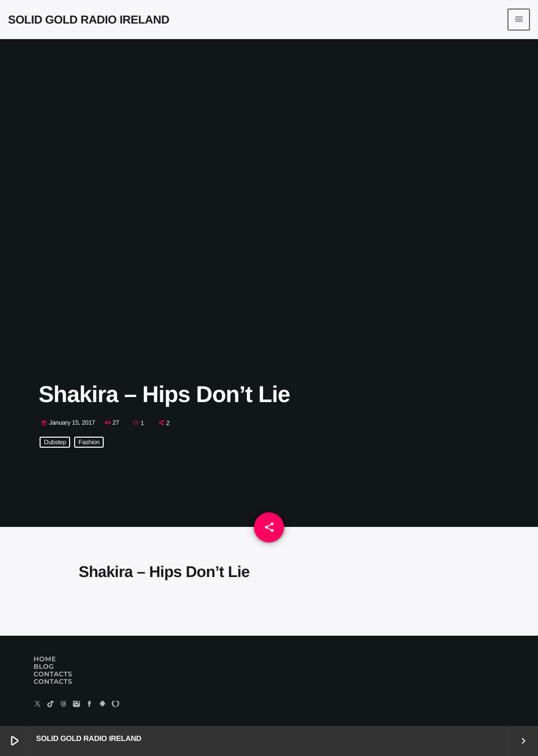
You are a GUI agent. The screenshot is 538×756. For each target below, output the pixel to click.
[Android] (103, 705)
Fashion (89, 442)
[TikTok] (51, 705)
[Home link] (89, 20)
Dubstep (55, 442)
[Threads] (64, 705)
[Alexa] (116, 705)
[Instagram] (77, 705)
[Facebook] (90, 705)
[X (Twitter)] (38, 705)
